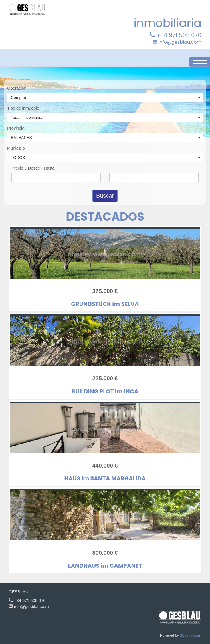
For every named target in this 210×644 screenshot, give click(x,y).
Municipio (16, 148)
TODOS (106, 158)
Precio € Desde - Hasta (33, 168)
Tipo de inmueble (23, 108)
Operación (17, 88)
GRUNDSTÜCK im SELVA (105, 304)
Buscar (105, 196)
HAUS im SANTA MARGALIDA (105, 478)
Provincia (16, 128)
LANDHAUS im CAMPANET (105, 566)
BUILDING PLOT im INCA (105, 391)
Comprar (106, 98)
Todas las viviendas (106, 118)
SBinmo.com (190, 635)
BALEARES (106, 138)
